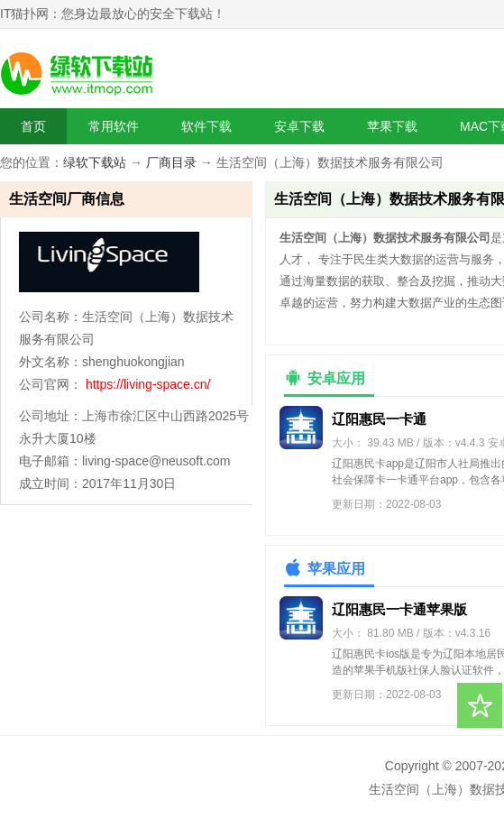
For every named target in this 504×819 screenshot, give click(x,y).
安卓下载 (299, 126)
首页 (33, 126)
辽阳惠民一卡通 (379, 419)
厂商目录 (171, 162)
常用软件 (114, 126)
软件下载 (206, 126)
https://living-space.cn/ (148, 384)
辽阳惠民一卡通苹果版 (399, 609)
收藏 (480, 705)
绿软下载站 (95, 162)
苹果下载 (392, 126)
